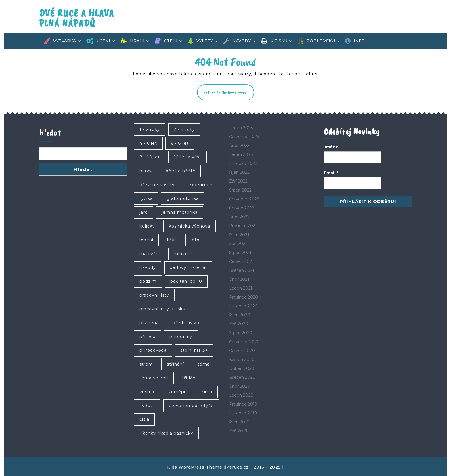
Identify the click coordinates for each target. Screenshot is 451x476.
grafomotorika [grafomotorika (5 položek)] (183, 198)
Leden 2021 (241, 288)
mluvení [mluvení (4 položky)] (183, 254)
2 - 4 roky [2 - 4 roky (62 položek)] (184, 129)
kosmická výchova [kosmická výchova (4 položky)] (190, 226)
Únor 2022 (239, 217)
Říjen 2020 (240, 315)
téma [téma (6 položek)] (204, 364)
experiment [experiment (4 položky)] (201, 185)
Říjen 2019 (239, 422)
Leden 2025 (241, 128)
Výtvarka (60, 41)
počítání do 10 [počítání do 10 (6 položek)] (186, 281)
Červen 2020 (242, 351)
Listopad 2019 (243, 413)
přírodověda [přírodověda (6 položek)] (153, 350)
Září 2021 (238, 244)
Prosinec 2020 (243, 297)
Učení (98, 41)
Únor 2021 (239, 279)
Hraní (132, 41)
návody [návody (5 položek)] (148, 267)
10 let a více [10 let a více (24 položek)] (187, 157)
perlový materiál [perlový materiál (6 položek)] (188, 267)
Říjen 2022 (239, 172)
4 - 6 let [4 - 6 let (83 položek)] (148, 143)
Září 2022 (238, 181)
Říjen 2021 (239, 235)
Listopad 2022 (243, 163)
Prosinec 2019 (243, 404)
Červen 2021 (241, 261)
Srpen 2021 (240, 253)
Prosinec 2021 (243, 226)
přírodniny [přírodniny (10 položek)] (181, 337)
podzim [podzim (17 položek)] (148, 281)
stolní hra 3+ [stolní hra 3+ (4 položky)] (194, 350)
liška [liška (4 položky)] (172, 240)
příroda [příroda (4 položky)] (148, 337)
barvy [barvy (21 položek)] (146, 171)
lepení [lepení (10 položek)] (146, 240)
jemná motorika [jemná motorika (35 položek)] (180, 212)
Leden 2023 (241, 154)
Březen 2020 (242, 377)
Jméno (331, 147)
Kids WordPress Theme (195, 467)
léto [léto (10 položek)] (195, 240)
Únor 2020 (240, 386)
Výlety (200, 41)
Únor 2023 (239, 146)
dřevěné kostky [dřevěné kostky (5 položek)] (157, 185)
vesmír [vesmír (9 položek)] (147, 392)
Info (355, 41)
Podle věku (316, 41)
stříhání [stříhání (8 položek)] (175, 364)
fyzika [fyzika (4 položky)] (146, 198)
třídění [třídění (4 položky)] (189, 378)
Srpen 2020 (241, 333)
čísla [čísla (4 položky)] (144, 419)
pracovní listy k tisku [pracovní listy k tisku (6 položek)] (163, 309)
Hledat (50, 133)
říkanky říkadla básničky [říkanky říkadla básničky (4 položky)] (166, 433)
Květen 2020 (242, 360)
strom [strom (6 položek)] (146, 364)
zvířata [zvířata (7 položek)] (147, 406)
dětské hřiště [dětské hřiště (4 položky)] (180, 171)
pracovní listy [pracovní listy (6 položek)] (154, 295)
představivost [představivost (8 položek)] (188, 323)
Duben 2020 (242, 368)
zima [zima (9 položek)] (207, 392)
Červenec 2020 (244, 342)
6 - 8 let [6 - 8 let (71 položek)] (180, 143)
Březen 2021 (242, 270)
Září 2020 (239, 324)
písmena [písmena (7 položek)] (149, 323)
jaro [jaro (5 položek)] (144, 212)
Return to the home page (229, 95)
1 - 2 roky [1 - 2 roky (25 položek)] (150, 129)
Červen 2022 (242, 208)
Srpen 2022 (240, 190)
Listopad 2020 (243, 306)
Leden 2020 (241, 395)
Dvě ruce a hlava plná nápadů (77, 18)
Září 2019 (238, 431)
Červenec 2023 (244, 137)
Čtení (166, 41)
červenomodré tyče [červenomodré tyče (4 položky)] (191, 406)
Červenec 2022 (244, 199)
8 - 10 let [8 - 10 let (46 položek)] (150, 157)
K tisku (274, 41)
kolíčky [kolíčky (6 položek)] (147, 226)
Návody (237, 41)
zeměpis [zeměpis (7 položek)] (178, 392)
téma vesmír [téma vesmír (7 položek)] (154, 378)
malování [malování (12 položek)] (150, 254)
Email (331, 173)
